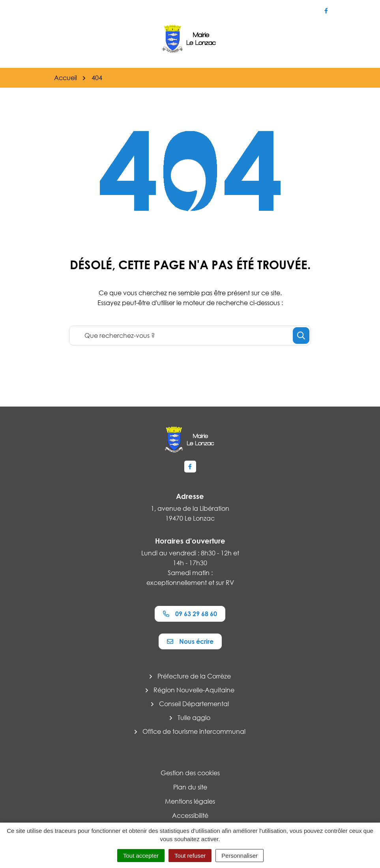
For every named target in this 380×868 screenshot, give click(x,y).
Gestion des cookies (190, 773)
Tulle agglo (194, 718)
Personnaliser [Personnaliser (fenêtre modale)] (240, 856)
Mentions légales (190, 801)
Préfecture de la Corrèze (194, 676)
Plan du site (190, 787)
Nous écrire (190, 641)
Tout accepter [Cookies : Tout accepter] (141, 856)
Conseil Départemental (194, 704)
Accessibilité (190, 816)
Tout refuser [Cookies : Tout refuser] (190, 856)
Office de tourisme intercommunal (194, 731)
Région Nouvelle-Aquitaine (194, 690)
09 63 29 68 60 (190, 614)
